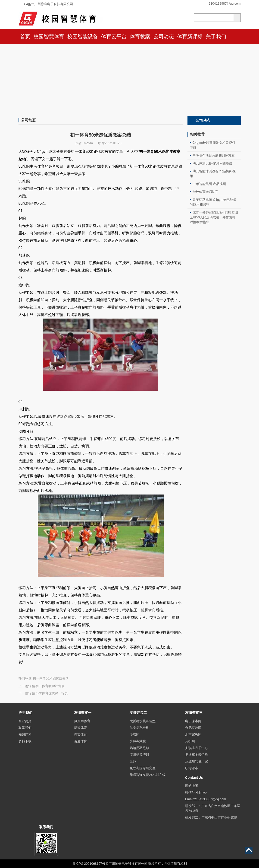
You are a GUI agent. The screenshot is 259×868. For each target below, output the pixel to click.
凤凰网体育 (82, 721)
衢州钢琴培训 (139, 755)
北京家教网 (193, 734)
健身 (133, 761)
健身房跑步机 (139, 728)
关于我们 (216, 37)
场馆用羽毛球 (139, 748)
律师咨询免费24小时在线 (148, 775)
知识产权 (25, 734)
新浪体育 (81, 728)
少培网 (134, 734)
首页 (25, 37)
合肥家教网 (193, 728)
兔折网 (190, 741)
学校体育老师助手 (206, 192)
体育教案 (140, 37)
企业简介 (25, 721)
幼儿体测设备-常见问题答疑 (213, 163)
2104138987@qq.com (225, 3)
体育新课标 (190, 37)
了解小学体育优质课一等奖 (48, 693)
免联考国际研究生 (143, 768)
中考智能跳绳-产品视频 (209, 184)
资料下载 (25, 741)
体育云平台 (114, 37)
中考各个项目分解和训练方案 (214, 155)
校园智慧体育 (49, 37)
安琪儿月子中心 (197, 748)
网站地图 (192, 786)
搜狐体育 (81, 734)
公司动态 (164, 37)
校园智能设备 (83, 37)
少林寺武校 (138, 741)
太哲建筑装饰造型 (143, 721)
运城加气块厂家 (197, 761)
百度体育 (81, 741)
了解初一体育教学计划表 (47, 686)
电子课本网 (193, 721)
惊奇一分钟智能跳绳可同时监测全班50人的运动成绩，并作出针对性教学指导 (214, 217)
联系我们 (25, 728)
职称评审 (192, 768)
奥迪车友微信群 (197, 755)
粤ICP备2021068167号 (89, 864)
